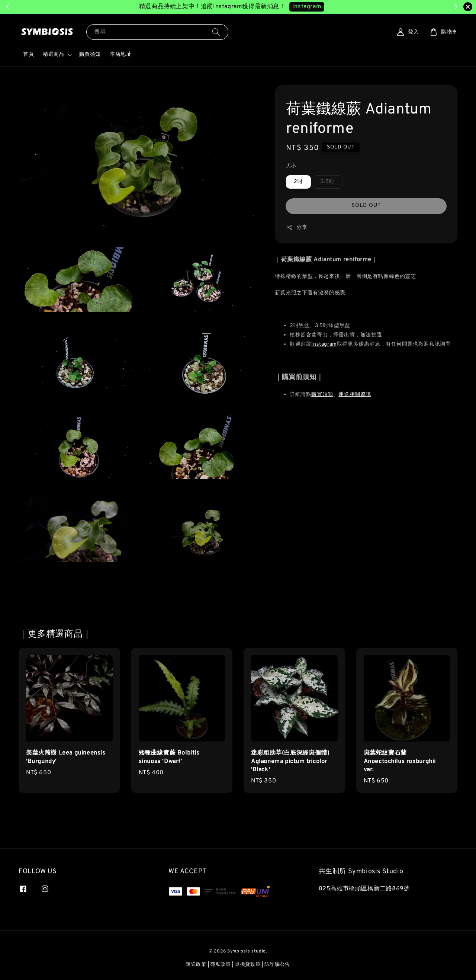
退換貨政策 (248, 965)
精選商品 (54, 55)
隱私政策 (221, 965)
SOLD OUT (366, 206)
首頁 (28, 55)
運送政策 (196, 965)
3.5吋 (328, 182)
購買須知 (90, 55)
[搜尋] (216, 32)
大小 (291, 166)
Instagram (324, 344)
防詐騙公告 (277, 965)
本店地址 (120, 55)
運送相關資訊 (355, 395)
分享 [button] (297, 227)
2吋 (298, 182)
